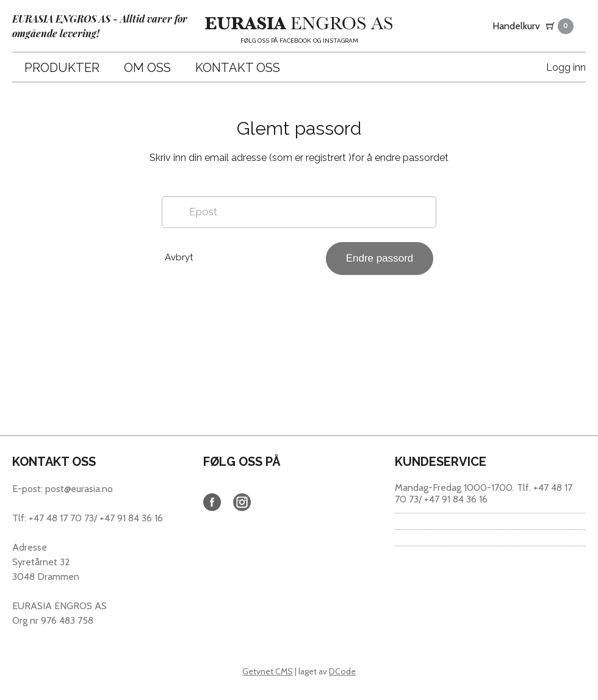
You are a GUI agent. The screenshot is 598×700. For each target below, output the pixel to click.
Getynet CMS (268, 671)
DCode (342, 671)
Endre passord (380, 258)
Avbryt (179, 257)
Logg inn (566, 67)
